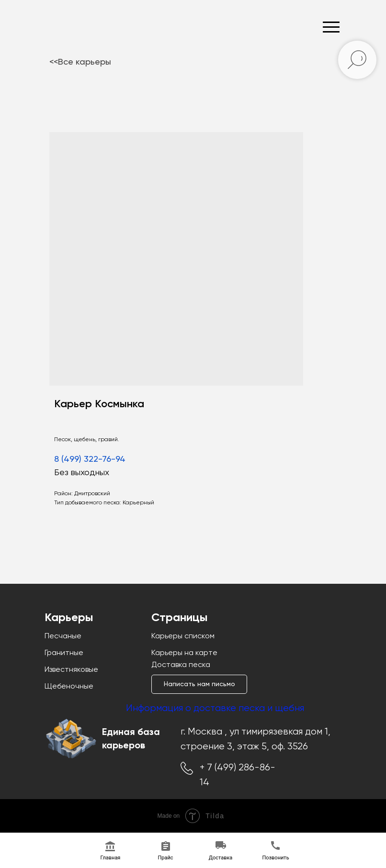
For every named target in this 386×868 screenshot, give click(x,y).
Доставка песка (181, 665)
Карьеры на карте (184, 653)
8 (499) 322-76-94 (90, 459)
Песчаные (63, 636)
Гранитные (64, 653)
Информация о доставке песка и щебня (215, 708)
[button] (199, 684)
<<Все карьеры (80, 62)
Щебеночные (69, 687)
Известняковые (71, 670)
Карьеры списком (183, 636)
